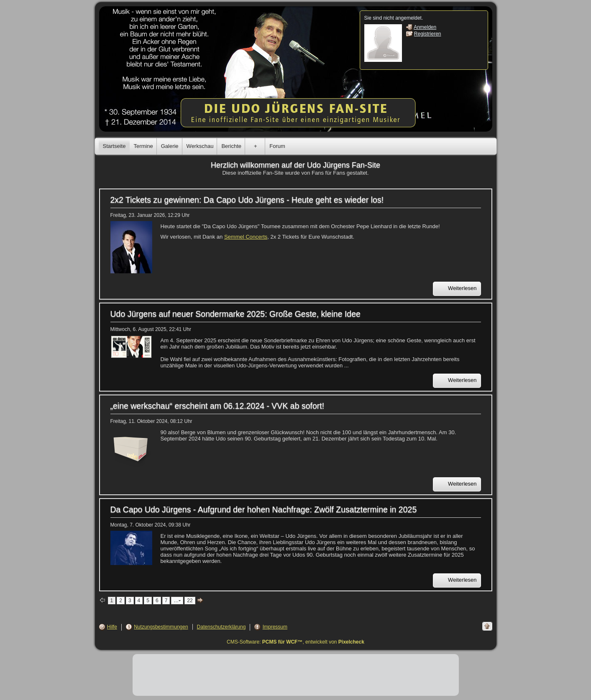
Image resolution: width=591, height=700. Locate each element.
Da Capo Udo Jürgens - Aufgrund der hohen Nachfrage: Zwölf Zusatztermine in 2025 (264, 509)
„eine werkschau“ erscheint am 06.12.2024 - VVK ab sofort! (217, 406)
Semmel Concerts (246, 237)
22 (190, 601)
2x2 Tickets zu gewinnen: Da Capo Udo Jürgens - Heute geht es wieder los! (247, 200)
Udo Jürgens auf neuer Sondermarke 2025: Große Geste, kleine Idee (235, 314)
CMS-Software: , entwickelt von (295, 642)
